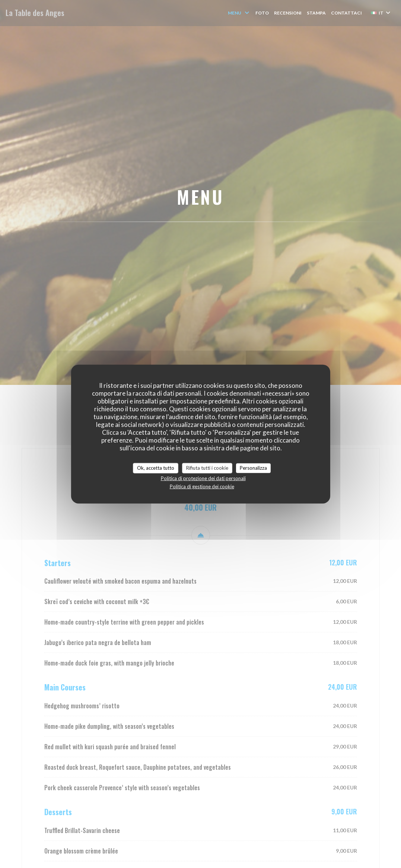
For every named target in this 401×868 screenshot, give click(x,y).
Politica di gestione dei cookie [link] (202, 486)
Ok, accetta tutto (156, 468)
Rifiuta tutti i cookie (207, 468)
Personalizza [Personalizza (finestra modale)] (253, 468)
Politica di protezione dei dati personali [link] (203, 478)
